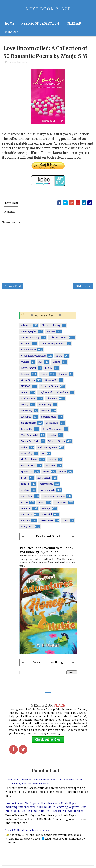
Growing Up (51, 380)
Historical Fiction (49, 386)
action (24, 447)
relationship (61, 502)
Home (10, 24)
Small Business (28, 423)
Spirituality (27, 429)
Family (49, 368)
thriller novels (47, 521)
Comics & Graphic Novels (53, 344)
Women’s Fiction (57, 441)
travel (66, 521)
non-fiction (27, 496)
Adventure (26, 325)
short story (26, 514)
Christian (26, 344)
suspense (25, 521)
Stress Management (53, 429)
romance (26, 508)
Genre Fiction (28, 380)
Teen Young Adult (30, 435)
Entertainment (29, 368)
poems (12, 62)
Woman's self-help (30, 441)
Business (51, 331)
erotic (46, 472)
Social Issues (52, 423)
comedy (53, 460)
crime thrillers (28, 466)
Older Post (83, 286)
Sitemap (74, 24)
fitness (62, 472)
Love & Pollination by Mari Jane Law (27, 830)
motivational (46, 484)
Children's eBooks (58, 338)
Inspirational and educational (54, 392)
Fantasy (25, 374)
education (51, 466)
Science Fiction (49, 417)
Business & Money (30, 338)
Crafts (59, 356)
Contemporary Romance (33, 356)
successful (47, 514)
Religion (45, 411)
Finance (63, 374)
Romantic (22, 62)
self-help (46, 508)
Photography (45, 405)
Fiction (44, 374)
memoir (25, 484)
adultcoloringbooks (47, 447)
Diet (40, 362)
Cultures (25, 362)
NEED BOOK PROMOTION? (41, 24)
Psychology (27, 411)
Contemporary (28, 350)
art (43, 453)
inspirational (44, 478)
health (24, 478)
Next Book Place (44, 316)
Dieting (56, 362)
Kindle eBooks (28, 399)
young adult (27, 527)
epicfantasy (27, 472)
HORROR (26, 386)
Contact (12, 32)
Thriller (52, 435)
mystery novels (47, 490)
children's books (29, 460)
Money (25, 405)
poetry (41, 502)
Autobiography (29, 331)
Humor (25, 392)
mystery (25, 490)
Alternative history (51, 325)
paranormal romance (54, 496)
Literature (52, 399)
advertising (27, 453)
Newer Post (13, 286)
